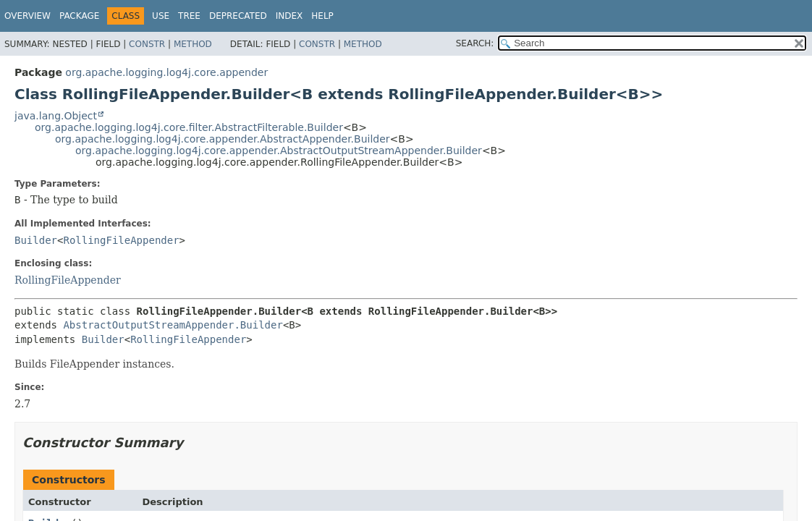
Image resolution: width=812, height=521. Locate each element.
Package (79, 16)
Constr (147, 44)
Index (289, 16)
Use (161, 16)
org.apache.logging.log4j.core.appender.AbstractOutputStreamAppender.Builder (279, 151)
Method (193, 44)
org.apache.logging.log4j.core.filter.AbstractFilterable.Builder (189, 127)
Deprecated (238, 16)
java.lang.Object (56, 116)
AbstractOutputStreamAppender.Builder (173, 325)
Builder (36, 240)
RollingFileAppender (121, 240)
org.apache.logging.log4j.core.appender (166, 72)
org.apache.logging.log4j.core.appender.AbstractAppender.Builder (223, 139)
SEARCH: (475, 43)
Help (322, 16)
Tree (189, 16)
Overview (28, 16)
